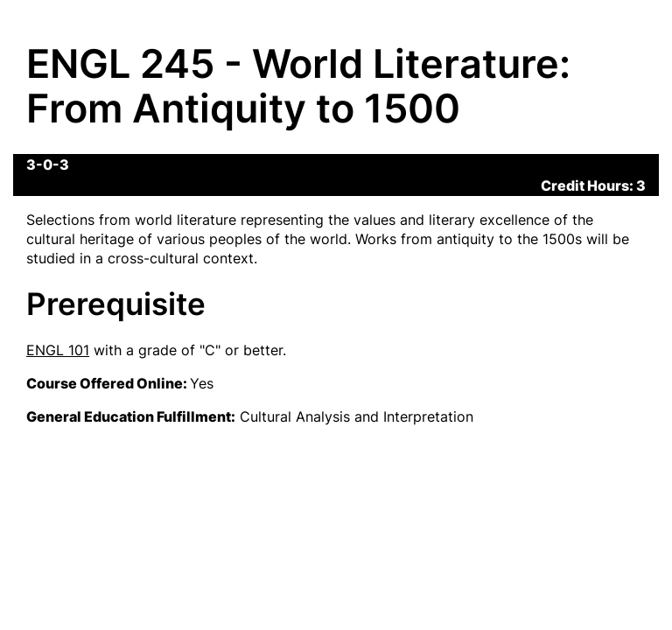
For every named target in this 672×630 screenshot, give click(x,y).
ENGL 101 (58, 350)
